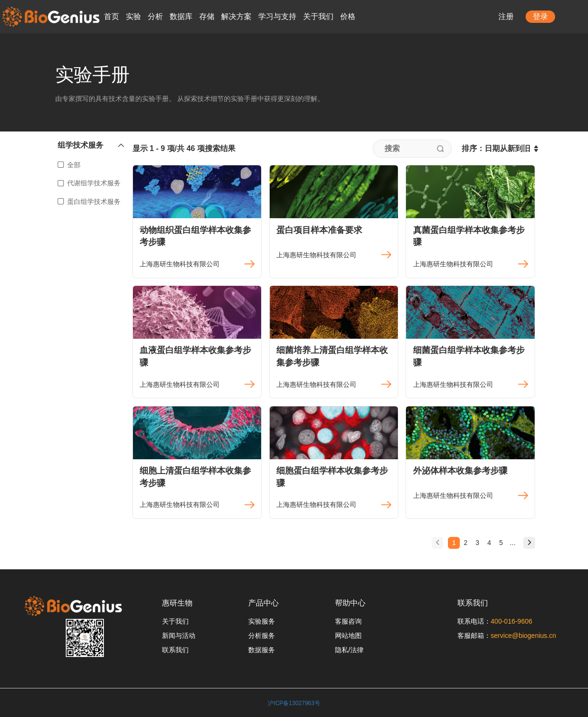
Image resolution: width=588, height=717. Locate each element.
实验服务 (262, 621)
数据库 (181, 16)
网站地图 (348, 636)
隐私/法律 (349, 650)
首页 (112, 16)
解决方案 (236, 16)
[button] (91, 148)
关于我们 (318, 16)
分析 (155, 16)
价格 (348, 16)
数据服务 (262, 650)
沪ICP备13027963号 (294, 703)
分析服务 (262, 636)
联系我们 (175, 650)
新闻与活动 (179, 636)
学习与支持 (277, 16)
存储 (207, 16)
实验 (133, 16)
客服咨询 (348, 621)
